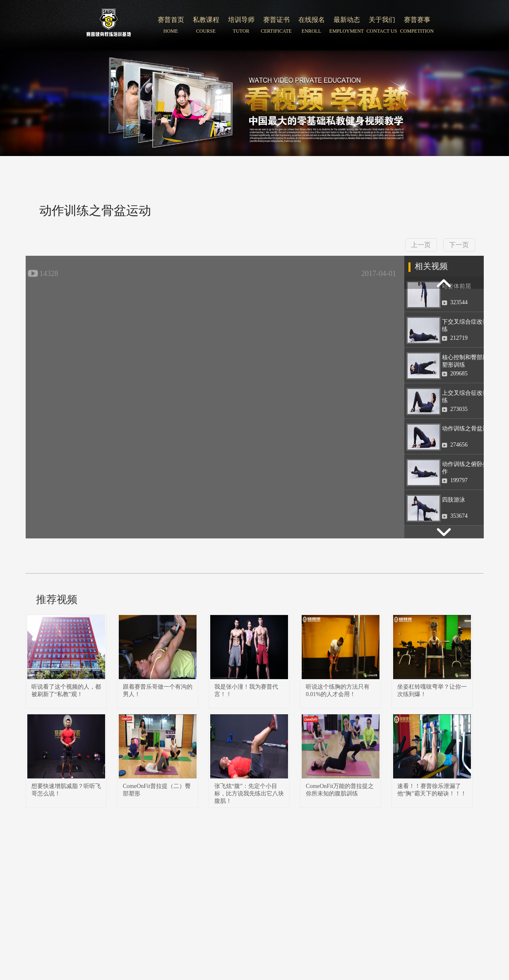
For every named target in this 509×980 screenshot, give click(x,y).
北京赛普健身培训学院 (109, 25)
